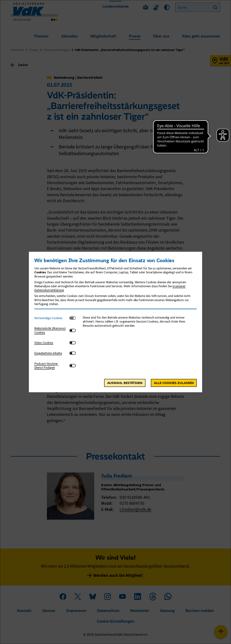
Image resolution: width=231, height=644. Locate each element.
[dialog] (115, 322)
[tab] (52, 318)
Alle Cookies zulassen (174, 383)
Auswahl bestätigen (125, 383)
